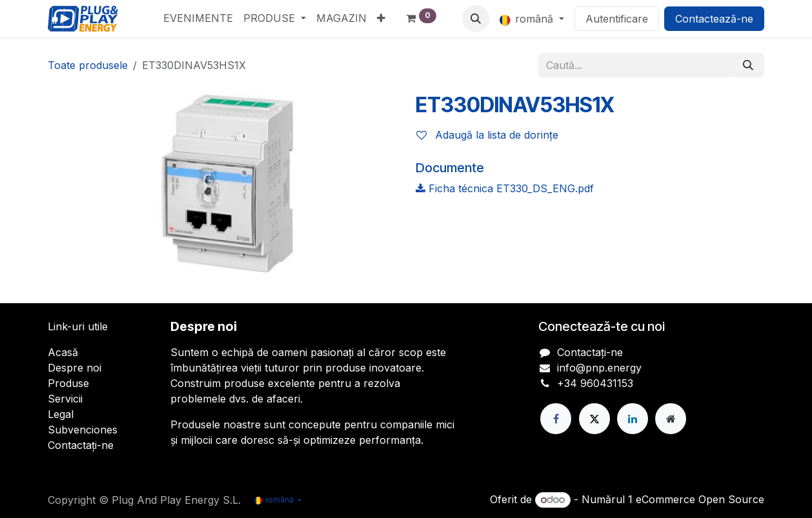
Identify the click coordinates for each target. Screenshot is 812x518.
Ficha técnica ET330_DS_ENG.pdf (505, 188)
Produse (68, 383)
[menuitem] (198, 18)
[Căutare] (748, 65)
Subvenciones (83, 430)
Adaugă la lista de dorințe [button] (487, 135)
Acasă (63, 352)
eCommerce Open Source (700, 499)
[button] (476, 19)
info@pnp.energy (599, 368)
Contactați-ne (81, 445)
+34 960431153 (595, 383)
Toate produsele (88, 65)
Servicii (65, 399)
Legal (61, 414)
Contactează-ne (714, 19)
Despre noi (75, 368)
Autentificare (617, 19)
